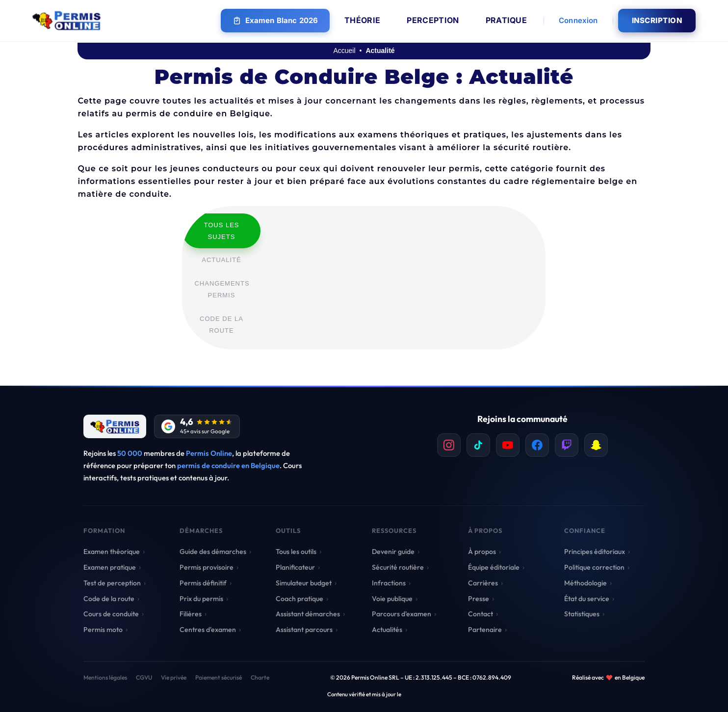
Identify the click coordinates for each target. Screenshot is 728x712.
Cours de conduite (111, 614)
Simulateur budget (304, 583)
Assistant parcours (304, 630)
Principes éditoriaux (595, 552)
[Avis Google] (197, 426)
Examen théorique (112, 552)
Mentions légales (105, 677)
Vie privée (174, 677)
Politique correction (594, 567)
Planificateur (295, 567)
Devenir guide (393, 552)
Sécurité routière (398, 567)
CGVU (144, 677)
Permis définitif (203, 583)
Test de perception (112, 583)
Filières (191, 614)
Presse (479, 599)
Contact (481, 614)
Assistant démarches (308, 614)
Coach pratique (299, 599)
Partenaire (485, 630)
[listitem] (449, 445)
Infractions (389, 583)
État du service (587, 599)
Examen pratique (110, 567)
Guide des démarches (213, 552)
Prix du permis (201, 599)
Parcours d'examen (402, 614)
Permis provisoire (207, 567)
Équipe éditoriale (494, 567)
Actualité (380, 51)
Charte (260, 677)
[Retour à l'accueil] (115, 426)
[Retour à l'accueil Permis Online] (66, 21)
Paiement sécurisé (219, 677)
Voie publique (392, 599)
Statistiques (582, 614)
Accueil (344, 51)
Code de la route (109, 599)
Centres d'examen (208, 630)
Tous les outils (296, 552)
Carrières (483, 583)
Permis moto (103, 630)
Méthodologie (585, 583)
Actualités (387, 630)
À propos (482, 552)
